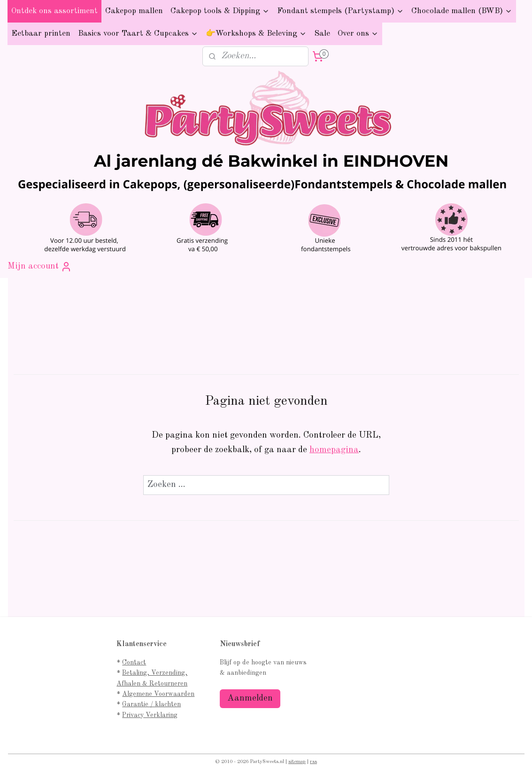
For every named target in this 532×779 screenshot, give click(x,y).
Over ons (358, 34)
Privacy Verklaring (150, 715)
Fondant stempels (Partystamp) (340, 11)
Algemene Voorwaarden (158, 694)
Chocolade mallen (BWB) (462, 11)
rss (313, 762)
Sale (322, 34)
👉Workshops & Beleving (256, 34)
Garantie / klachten (151, 704)
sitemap (297, 762)
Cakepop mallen (134, 11)
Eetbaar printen (41, 34)
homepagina (334, 450)
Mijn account (40, 267)
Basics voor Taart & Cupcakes (138, 34)
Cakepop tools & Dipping (220, 11)
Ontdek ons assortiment (54, 11)
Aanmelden (250, 698)
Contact (134, 663)
